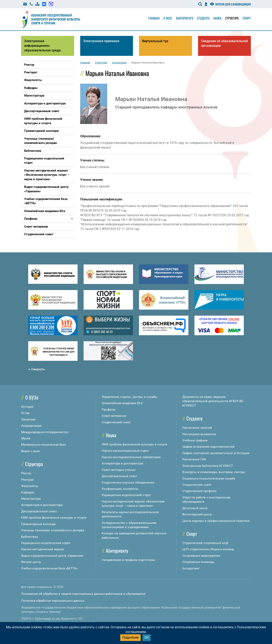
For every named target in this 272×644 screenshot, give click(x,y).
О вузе (168, 18)
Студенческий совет (116, 422)
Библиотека (30, 537)
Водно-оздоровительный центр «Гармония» (52, 556)
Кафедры (28, 492)
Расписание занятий (197, 428)
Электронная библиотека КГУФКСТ (208, 466)
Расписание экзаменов (199, 434)
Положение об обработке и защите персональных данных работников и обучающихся (83, 594)
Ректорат (28, 480)
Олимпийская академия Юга (122, 403)
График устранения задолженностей (208, 447)
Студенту (203, 18)
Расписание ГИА (194, 459)
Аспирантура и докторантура (42, 505)
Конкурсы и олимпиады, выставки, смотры (214, 472)
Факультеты (30, 486)
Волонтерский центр (197, 514)
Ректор (26, 473)
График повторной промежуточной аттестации (216, 453)
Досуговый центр (195, 508)
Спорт (247, 18)
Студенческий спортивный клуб (205, 543)
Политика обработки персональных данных (53, 601)
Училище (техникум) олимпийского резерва (53, 530)
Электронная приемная (101, 41)
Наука (217, 18)
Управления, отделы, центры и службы (130, 397)
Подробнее (130, 637)
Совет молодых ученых (119, 470)
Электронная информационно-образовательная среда (42, 46)
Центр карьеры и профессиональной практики (216, 521)
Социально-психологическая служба (209, 479)
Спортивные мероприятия (201, 556)
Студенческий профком (199, 491)
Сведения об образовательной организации (224, 43)
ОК (147, 637)
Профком (108, 410)
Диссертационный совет (39, 511)
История (27, 407)
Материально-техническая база (44, 445)
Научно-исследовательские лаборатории (131, 457)
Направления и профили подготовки (128, 560)
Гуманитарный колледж (38, 524)
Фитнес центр (31, 562)
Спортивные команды (198, 562)
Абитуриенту (185, 18)
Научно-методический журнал (43, 549)
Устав (25, 413)
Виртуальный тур (155, 41)
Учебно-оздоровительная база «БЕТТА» (49, 568)
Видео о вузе (31, 451)
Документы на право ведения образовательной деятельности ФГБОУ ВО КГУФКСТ (213, 401)
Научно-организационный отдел (125, 451)
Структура (232, 18)
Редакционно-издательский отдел (46, 543)
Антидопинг (191, 568)
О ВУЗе (32, 397)
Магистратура (31, 499)
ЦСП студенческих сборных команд (208, 549)
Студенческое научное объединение (128, 483)
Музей (26, 438)
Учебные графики (195, 440)
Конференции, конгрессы (120, 489)
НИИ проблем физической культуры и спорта (54, 518)
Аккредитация (31, 426)
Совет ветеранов (114, 416)
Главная (154, 18)
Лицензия (28, 419)
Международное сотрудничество (45, 432)
